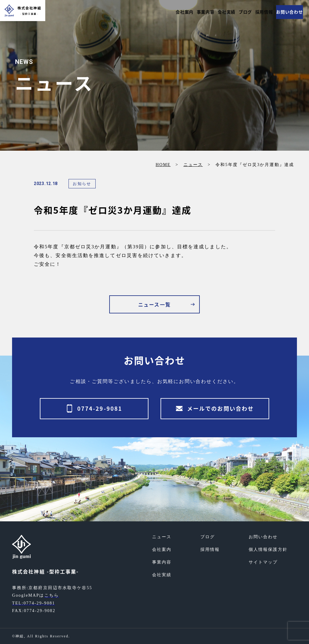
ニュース (193, 165)
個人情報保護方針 (268, 550)
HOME (163, 165)
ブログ (237, 12)
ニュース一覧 (154, 304)
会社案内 (166, 12)
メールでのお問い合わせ (220, 408)
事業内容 (190, 12)
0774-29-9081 (100, 408)
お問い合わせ (288, 12)
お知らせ (82, 184)
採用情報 (259, 12)
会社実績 (215, 12)
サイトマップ (263, 562)
